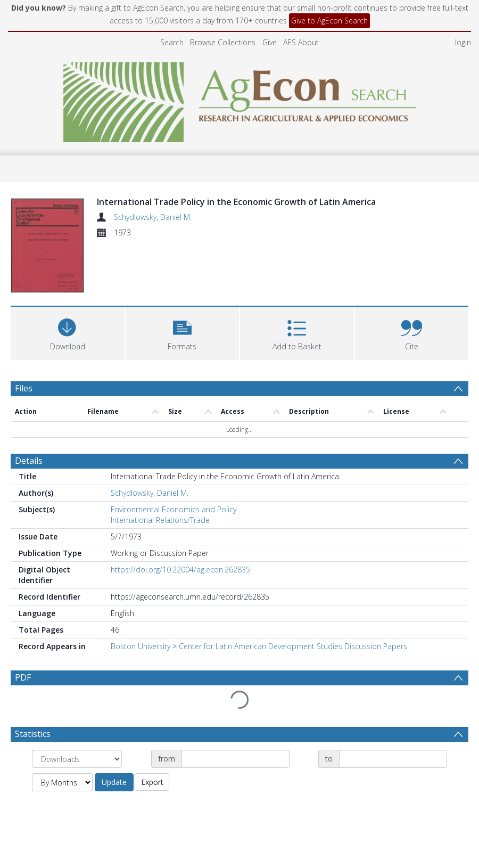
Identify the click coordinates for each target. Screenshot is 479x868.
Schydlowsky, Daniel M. (153, 217)
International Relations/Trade (160, 520)
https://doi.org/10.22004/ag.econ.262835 (180, 570)
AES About (301, 42)
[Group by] (77, 733)
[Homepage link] (240, 99)
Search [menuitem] (172, 42)
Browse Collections (223, 42)
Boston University (141, 646)
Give (270, 42)
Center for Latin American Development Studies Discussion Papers (293, 646)
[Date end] (393, 733)
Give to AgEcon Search (329, 21)
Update (114, 756)
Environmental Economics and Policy (174, 509)
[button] (183, 332)
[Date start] (236, 733)
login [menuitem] (463, 42)
